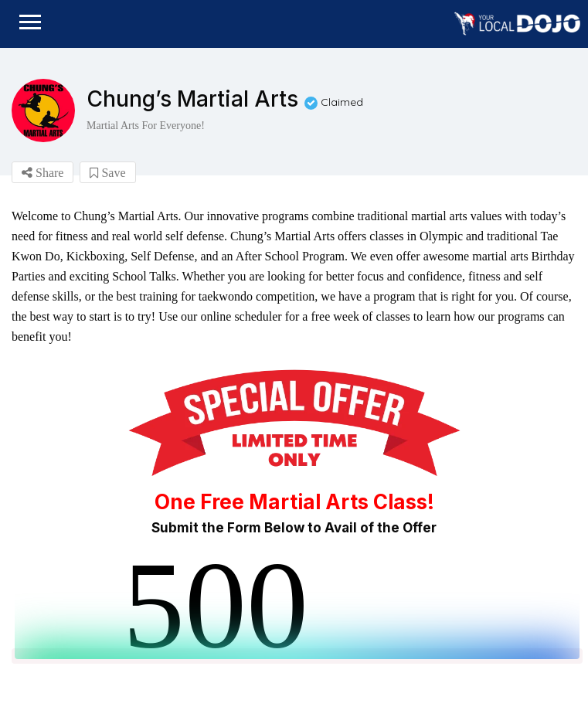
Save (107, 173)
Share (42, 173)
